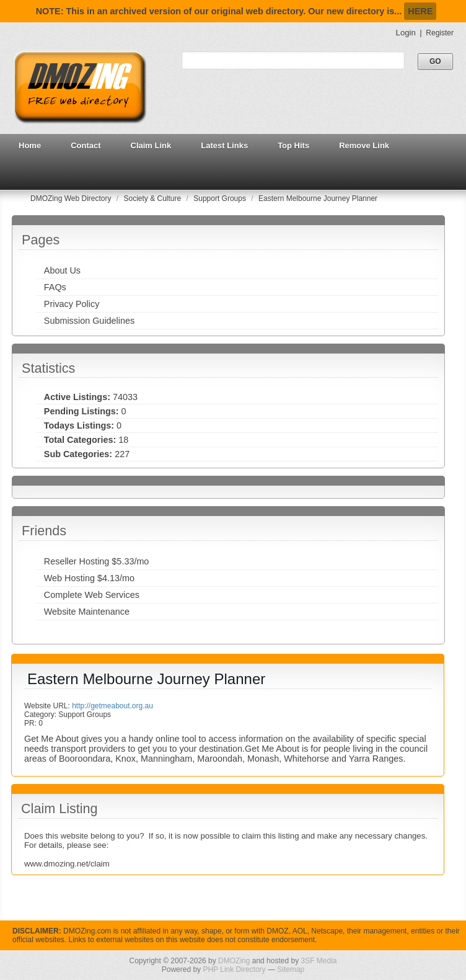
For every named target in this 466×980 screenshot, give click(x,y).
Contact (86, 145)
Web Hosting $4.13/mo (89, 578)
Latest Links (224, 145)
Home (30, 145)
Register (440, 33)
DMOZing (234, 961)
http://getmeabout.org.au (112, 706)
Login (406, 33)
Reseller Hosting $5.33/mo (97, 561)
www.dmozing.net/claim (67, 864)
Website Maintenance (87, 612)
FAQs (55, 287)
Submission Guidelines (89, 321)
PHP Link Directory (234, 969)
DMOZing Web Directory (72, 198)
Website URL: (48, 706)
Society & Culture (154, 198)
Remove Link (364, 145)
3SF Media (319, 961)
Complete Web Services (92, 595)
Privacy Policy (72, 304)
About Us (62, 270)
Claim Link (151, 145)
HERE (420, 11)
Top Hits (293, 145)
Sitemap (291, 969)
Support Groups (221, 198)
